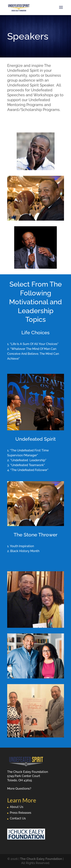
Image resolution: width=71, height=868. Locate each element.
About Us (17, 807)
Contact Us (18, 818)
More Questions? (19, 789)
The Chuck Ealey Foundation (41, 859)
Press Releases (21, 813)
